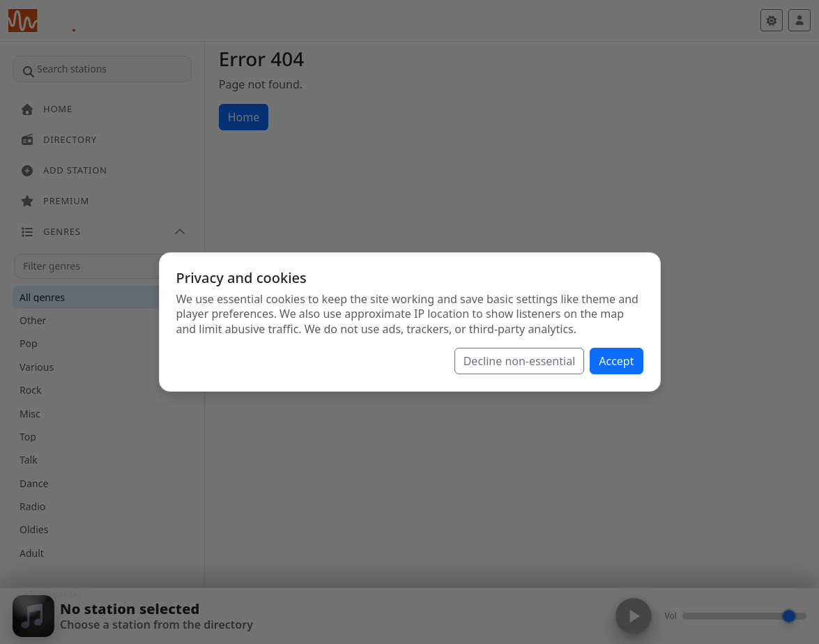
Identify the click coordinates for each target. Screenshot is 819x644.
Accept (616, 361)
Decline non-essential (520, 361)
